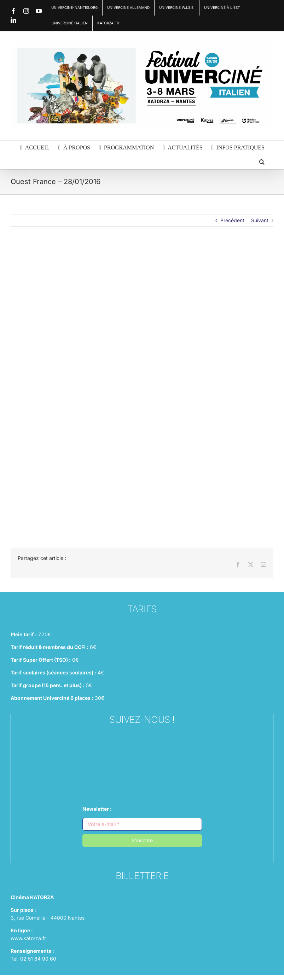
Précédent (232, 220)
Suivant (260, 220)
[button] (262, 162)
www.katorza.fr (28, 938)
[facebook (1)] (142, 760)
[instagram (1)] (142, 742)
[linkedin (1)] (142, 777)
